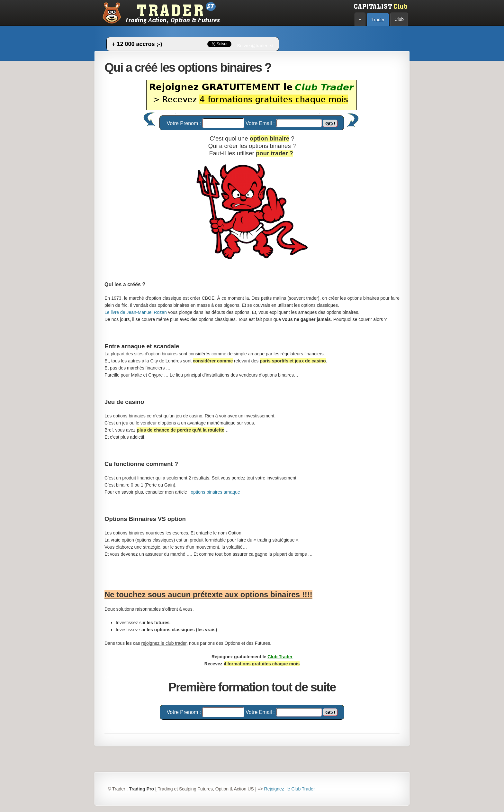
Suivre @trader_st (255, 46)
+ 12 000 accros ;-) (137, 44)
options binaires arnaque (215, 492)
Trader (378, 20)
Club (399, 19)
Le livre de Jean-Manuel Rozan (136, 312)
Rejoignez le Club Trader (290, 789)
